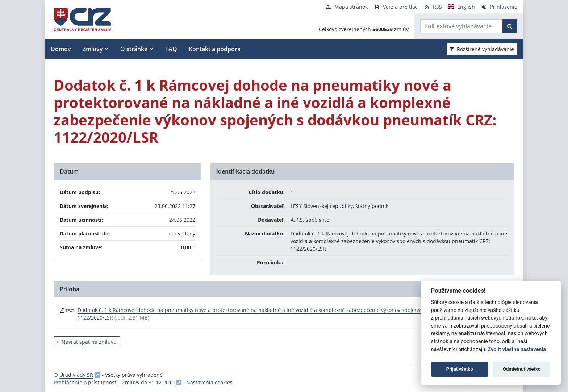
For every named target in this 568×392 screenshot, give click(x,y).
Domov (61, 49)
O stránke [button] (134, 49)
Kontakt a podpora (215, 49)
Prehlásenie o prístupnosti (86, 382)
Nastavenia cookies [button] (209, 382)
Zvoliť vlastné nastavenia (517, 349)
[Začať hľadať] (510, 26)
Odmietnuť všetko (522, 369)
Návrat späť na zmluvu (87, 342)
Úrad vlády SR (76, 375)
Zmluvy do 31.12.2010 (148, 382)
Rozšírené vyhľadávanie (482, 49)
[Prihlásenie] (499, 7)
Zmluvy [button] (93, 49)
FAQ (171, 49)
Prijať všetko (460, 369)
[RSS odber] (433, 7)
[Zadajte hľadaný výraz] (461, 26)
